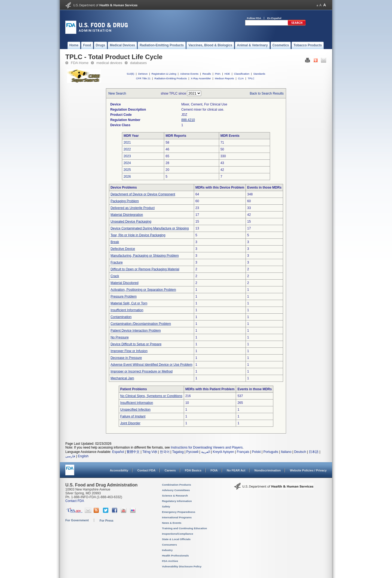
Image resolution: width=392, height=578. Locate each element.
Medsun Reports (224, 78)
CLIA (241, 78)
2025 (127, 170)
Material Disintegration (127, 215)
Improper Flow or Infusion (129, 351)
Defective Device (123, 249)
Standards (259, 74)
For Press (107, 520)
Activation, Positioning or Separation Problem (143, 290)
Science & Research (175, 496)
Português (271, 452)
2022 (127, 149)
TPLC (251, 78)
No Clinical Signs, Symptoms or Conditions (151, 396)
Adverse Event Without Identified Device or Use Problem (151, 365)
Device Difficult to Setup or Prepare (136, 344)
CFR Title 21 (143, 78)
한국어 (165, 452)
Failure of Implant (133, 416)
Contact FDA (146, 470)
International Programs (177, 517)
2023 (127, 156)
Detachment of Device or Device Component (143, 194)
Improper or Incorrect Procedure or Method (142, 371)
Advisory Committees (176, 490)
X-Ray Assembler (201, 78)
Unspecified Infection (135, 410)
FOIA (214, 470)
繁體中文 (133, 452)
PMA (218, 74)
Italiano (286, 452)
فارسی (70, 456)
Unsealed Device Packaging (131, 222)
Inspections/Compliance (178, 534)
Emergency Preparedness (179, 512)
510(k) (131, 74)
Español (118, 452)
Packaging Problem (125, 201)
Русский (192, 452)
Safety (166, 506)
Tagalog (178, 452)
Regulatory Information (177, 501)
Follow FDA (254, 18)
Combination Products (177, 485)
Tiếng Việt (150, 452)
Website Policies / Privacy (308, 470)
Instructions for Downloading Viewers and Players (207, 447)
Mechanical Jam (122, 378)
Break (115, 242)
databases (138, 63)
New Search (117, 93)
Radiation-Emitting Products (171, 78)
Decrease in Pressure (126, 358)
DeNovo (143, 74)
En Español (274, 18)
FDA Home (80, 63)
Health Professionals (175, 556)
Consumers (169, 545)
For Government (77, 520)
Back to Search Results (267, 93)
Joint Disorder (130, 423)
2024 (127, 163)
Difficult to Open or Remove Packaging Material (145, 269)
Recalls (206, 74)
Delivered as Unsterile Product (133, 208)
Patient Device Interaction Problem (136, 331)
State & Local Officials (176, 539)
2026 (127, 177)
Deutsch (300, 452)
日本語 (314, 452)
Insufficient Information (127, 310)
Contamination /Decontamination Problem (141, 324)
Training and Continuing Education (184, 528)
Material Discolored (125, 283)
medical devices (109, 63)
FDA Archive (170, 561)
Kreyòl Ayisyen (223, 452)
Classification (242, 74)
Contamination (121, 317)
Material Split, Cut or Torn (129, 303)
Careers (170, 470)
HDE (227, 74)
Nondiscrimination (268, 470)
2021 (127, 143)
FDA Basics (193, 470)
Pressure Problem (124, 296)
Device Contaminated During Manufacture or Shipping (150, 228)
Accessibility (119, 470)
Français (243, 452)
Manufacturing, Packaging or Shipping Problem (145, 256)
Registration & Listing (164, 74)
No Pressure (120, 337)
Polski (256, 452)
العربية (206, 452)
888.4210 (188, 120)
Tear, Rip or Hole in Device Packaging (138, 235)
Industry (167, 550)
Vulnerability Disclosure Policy (182, 566)
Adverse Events (189, 74)
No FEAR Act (236, 470)
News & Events (172, 523)
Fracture (117, 262)
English (83, 456)
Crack (115, 276)
